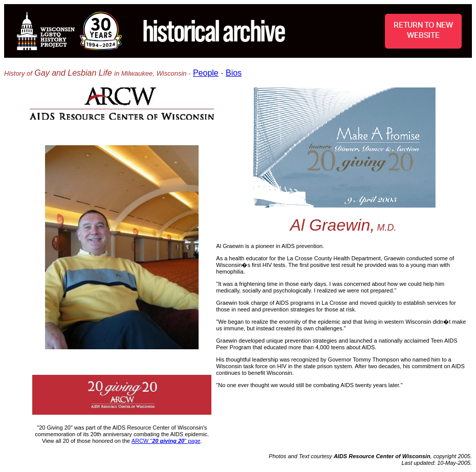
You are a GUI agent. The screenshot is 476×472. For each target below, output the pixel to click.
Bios (234, 73)
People (206, 73)
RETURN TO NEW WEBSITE (423, 30)
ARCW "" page (166, 441)
